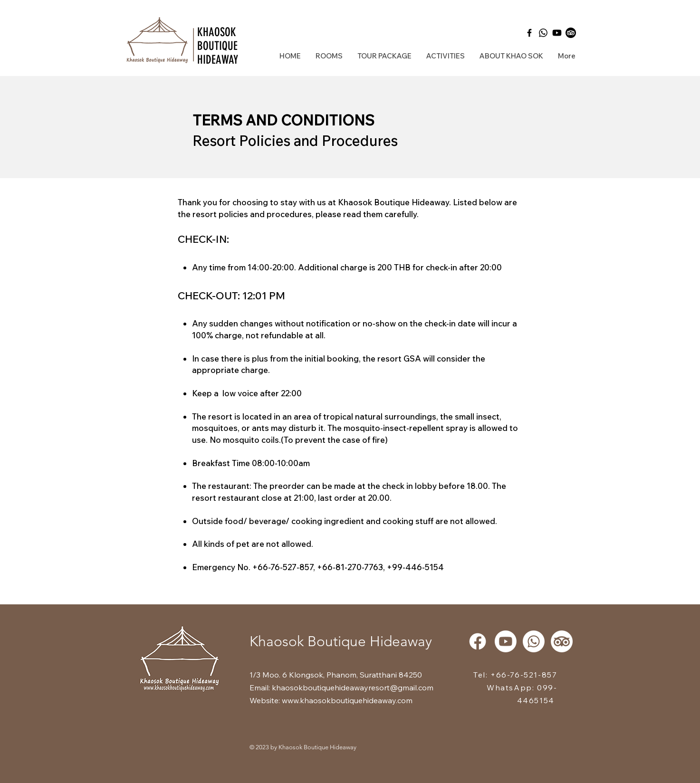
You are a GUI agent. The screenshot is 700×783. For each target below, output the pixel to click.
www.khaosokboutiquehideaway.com (347, 700)
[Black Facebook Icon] (529, 33)
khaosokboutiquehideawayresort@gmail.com (353, 688)
